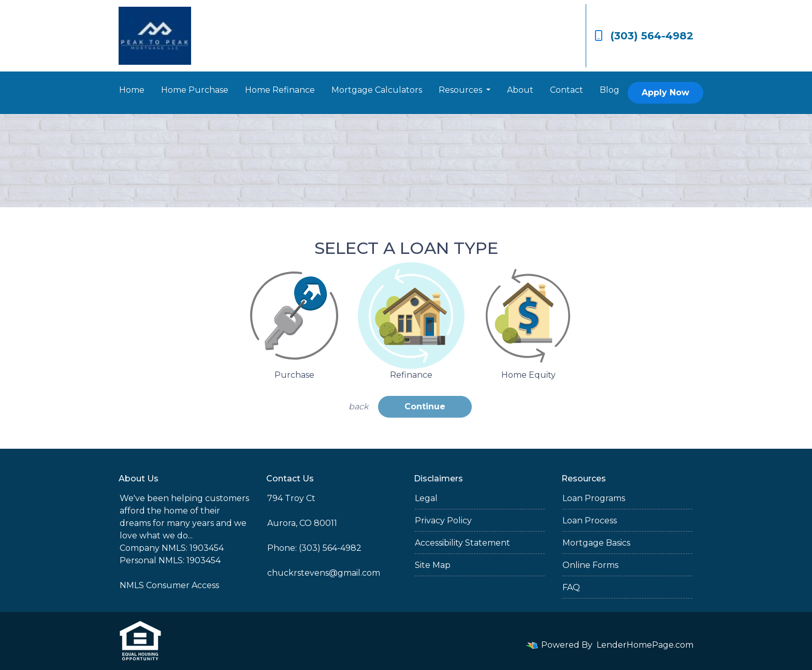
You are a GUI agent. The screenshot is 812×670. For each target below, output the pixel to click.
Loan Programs (594, 498)
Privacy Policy (443, 521)
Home (132, 90)
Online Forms (590, 565)
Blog (610, 90)
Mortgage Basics (596, 543)
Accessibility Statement (462, 543)
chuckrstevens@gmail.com (324, 573)
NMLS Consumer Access (169, 585)
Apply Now (665, 92)
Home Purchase (195, 90)
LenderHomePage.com (645, 645)
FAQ (571, 587)
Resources (461, 90)
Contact (567, 90)
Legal (426, 498)
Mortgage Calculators (377, 90)
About (520, 90)
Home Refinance (280, 90)
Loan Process (590, 521)
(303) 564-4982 (644, 36)
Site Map (433, 565)
